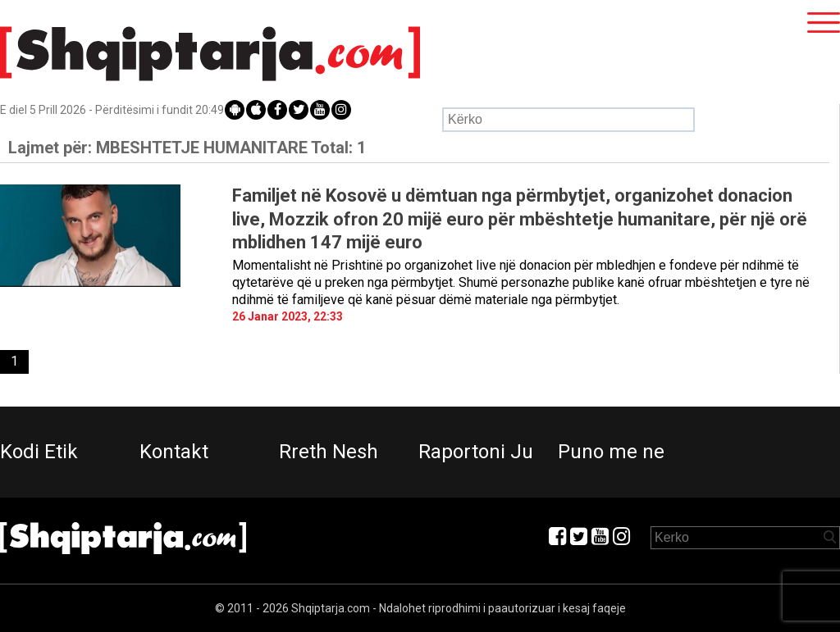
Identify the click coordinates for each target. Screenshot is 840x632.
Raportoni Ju (476, 452)
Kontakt (174, 452)
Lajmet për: (187, 148)
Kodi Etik (39, 452)
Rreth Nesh (329, 452)
